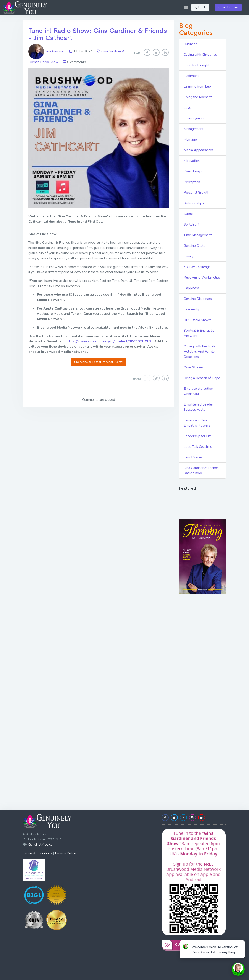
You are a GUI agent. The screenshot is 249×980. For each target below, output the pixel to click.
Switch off (191, 224)
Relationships (194, 203)
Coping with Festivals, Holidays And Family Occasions (200, 352)
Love (187, 108)
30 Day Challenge (197, 267)
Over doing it (193, 171)
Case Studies (194, 367)
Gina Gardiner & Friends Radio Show (201, 471)
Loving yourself (195, 118)
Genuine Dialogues (198, 299)
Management (194, 129)
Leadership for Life (198, 436)
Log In (200, 7)
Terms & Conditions (38, 853)
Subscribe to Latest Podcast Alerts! (99, 362)
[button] (186, 8)
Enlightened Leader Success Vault (198, 407)
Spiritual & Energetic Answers (199, 333)
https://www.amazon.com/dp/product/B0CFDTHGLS (108, 341)
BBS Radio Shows (197, 320)
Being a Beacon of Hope (202, 378)
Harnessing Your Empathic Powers (197, 423)
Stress (189, 214)
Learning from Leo (197, 86)
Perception (192, 182)
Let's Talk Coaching (198, 447)
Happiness (192, 288)
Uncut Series (193, 457)
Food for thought (196, 65)
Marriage (190, 140)
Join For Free (228, 7)
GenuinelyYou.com (42, 845)
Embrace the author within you (198, 391)
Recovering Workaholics (202, 277)
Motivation (192, 161)
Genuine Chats (194, 246)
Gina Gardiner (47, 51)
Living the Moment (198, 97)
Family (188, 256)
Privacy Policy (65, 853)
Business (190, 44)
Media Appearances (199, 150)
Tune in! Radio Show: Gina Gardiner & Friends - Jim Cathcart (98, 34)
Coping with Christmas (200, 55)
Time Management (198, 235)
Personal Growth (196, 193)
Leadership (192, 309)
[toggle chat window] (238, 969)
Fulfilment (191, 76)
